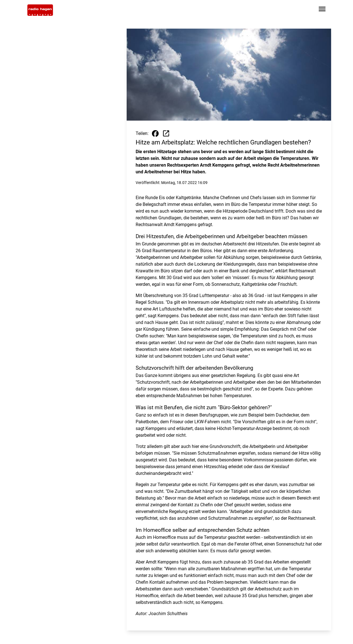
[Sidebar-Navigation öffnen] (322, 10)
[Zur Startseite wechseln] (40, 10)
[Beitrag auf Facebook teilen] (155, 134)
